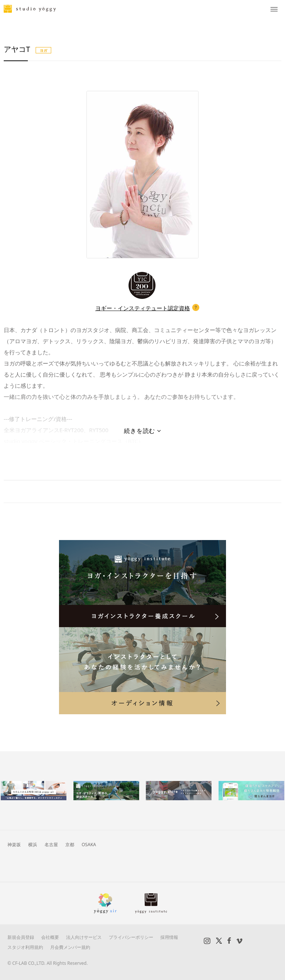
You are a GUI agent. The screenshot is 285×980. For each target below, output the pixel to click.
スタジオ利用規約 (25, 947)
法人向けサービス (84, 937)
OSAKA (89, 845)
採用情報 (169, 937)
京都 (70, 845)
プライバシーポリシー (131, 937)
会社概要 (50, 937)
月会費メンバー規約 (70, 947)
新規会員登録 (21, 937)
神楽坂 (14, 845)
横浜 (33, 845)
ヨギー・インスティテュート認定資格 (143, 308)
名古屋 (51, 845)
